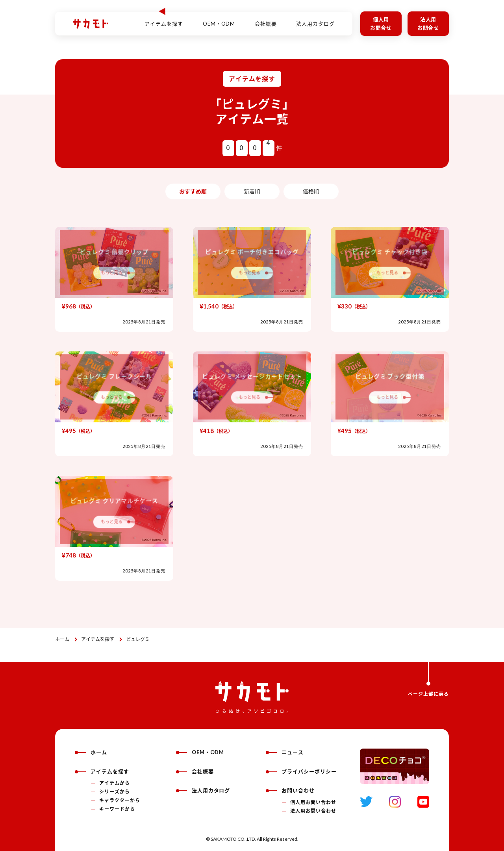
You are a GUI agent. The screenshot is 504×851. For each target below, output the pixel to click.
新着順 (252, 191)
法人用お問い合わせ (313, 811)
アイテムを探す (98, 639)
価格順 (311, 191)
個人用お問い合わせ (313, 802)
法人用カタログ (315, 19)
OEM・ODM (219, 19)
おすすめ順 (193, 191)
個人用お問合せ (381, 23)
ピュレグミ (138, 639)
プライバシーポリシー (301, 771)
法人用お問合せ (428, 23)
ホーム (62, 639)
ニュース (285, 752)
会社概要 (266, 19)
